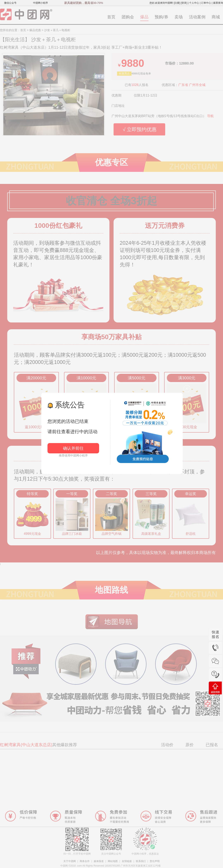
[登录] (184, 3)
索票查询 (218, 3)
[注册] (177, 3)
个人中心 (194, 3)
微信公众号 (10, 3)
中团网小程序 (40, 3)
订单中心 (206, 3)
